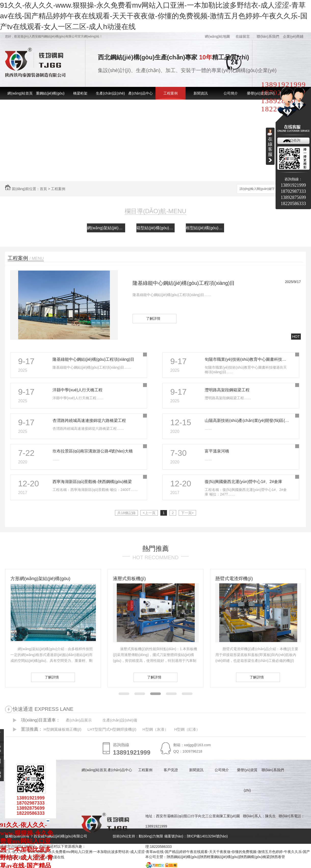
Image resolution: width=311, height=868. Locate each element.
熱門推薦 (155, 549)
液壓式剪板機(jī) (129, 579)
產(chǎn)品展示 (79, 720)
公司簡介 (231, 93)
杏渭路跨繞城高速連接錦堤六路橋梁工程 (89, 420)
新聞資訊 (201, 93)
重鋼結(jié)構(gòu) (50, 93)
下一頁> (187, 513)
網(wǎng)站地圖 (217, 36)
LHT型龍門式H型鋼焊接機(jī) (112, 729)
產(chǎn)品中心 (140, 93)
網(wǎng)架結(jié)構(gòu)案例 (106, 228)
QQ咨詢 (294, 140)
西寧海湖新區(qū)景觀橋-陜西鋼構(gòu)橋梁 (92, 482)
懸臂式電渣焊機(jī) (234, 579)
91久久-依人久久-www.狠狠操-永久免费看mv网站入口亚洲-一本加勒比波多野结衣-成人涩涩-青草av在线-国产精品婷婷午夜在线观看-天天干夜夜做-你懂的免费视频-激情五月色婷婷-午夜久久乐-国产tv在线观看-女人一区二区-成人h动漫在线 (154, 16)
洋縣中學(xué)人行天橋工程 (77, 390)
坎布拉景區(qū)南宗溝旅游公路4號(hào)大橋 (93, 451)
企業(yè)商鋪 (293, 36)
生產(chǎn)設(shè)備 (120, 720)
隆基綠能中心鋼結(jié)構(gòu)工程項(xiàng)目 (184, 283)
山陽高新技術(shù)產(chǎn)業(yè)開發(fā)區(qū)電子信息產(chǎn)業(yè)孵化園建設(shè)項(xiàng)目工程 (247, 420)
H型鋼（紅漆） (187, 729)
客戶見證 (171, 770)
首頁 (43, 189)
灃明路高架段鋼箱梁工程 (227, 390)
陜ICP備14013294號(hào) (207, 836)
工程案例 (171, 93)
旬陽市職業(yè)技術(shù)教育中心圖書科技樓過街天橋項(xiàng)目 (247, 359)
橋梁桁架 (80, 93)
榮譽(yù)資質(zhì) (261, 93)
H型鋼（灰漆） (155, 729)
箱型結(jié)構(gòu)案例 (155, 228)
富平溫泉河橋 (217, 451)
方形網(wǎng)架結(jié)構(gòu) (40, 579)
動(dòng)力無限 (151, 836)
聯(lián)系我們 (268, 36)
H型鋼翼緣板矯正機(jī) (62, 729)
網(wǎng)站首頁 (20, 93)
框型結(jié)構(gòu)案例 (205, 228)
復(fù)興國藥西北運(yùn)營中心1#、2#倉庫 (243, 482)
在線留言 (243, 36)
